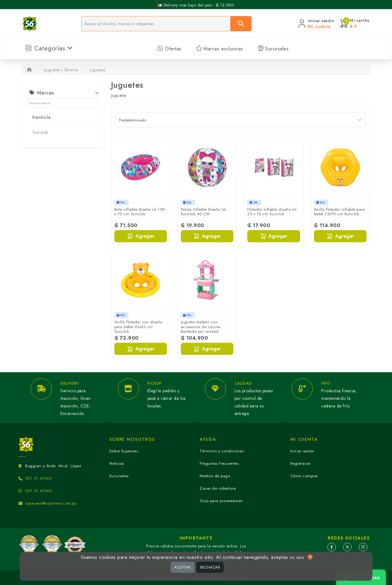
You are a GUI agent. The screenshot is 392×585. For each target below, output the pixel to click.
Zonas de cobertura (218, 488)
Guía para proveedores (221, 501)
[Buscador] (156, 24)
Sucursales (273, 49)
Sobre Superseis (124, 451)
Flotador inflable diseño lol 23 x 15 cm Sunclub (272, 212)
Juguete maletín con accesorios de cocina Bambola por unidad (201, 327)
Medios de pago (215, 476)
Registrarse (300, 463)
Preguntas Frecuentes (219, 463)
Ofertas (169, 49)
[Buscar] (241, 24)
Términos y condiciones (222, 451)
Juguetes (98, 70)
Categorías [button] (49, 48)
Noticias (117, 463)
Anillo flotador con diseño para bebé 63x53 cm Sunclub (138, 327)
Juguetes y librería (61, 70)
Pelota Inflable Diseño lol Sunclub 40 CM (203, 212)
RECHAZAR (210, 567)
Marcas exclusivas (220, 49)
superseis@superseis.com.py (51, 503)
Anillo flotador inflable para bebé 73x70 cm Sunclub (340, 212)
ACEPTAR (182, 567)
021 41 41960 (39, 478)
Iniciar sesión (302, 451)
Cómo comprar (304, 476)
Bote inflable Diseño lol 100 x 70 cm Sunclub (140, 212)
